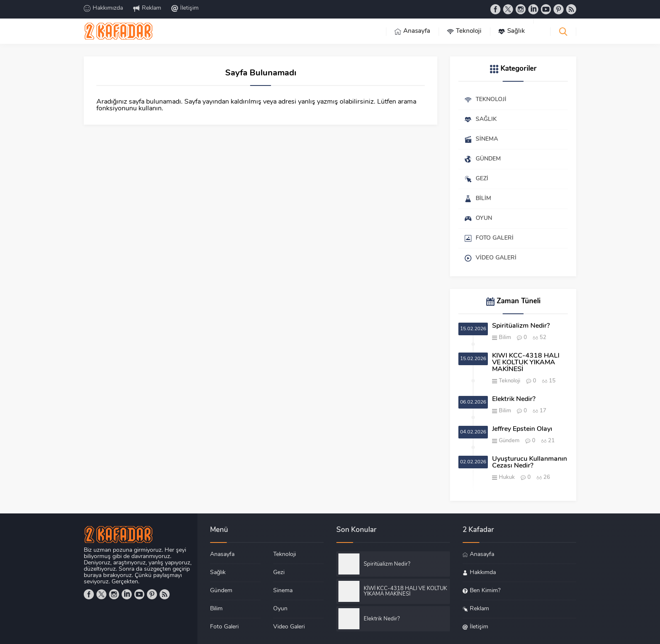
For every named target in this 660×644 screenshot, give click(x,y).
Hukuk (507, 477)
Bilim (505, 338)
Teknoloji (510, 381)
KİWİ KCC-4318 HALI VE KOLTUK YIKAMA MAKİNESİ (526, 363)
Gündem (509, 441)
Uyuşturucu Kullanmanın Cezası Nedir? (530, 462)
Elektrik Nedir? (514, 399)
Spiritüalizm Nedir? (521, 326)
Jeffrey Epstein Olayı (522, 429)
